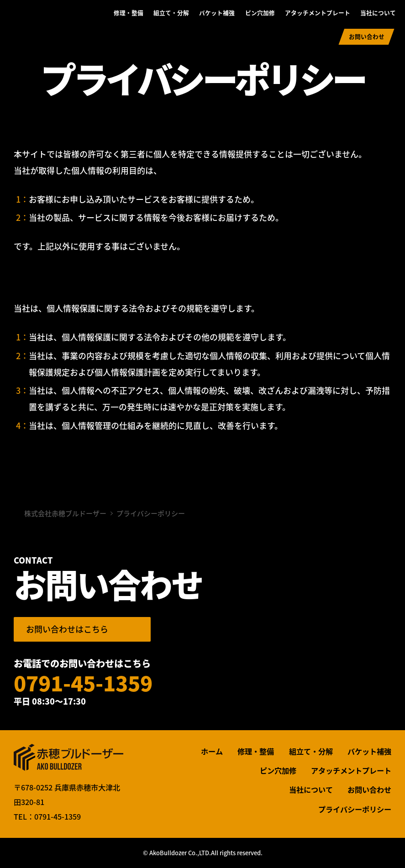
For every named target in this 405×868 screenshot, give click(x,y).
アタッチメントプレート (318, 13)
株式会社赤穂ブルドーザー (47, 26)
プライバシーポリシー (355, 809)
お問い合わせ (367, 36)
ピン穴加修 (260, 13)
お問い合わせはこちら (67, 629)
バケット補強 (217, 13)
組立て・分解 (171, 13)
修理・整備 (129, 13)
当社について (378, 13)
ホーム (212, 751)
